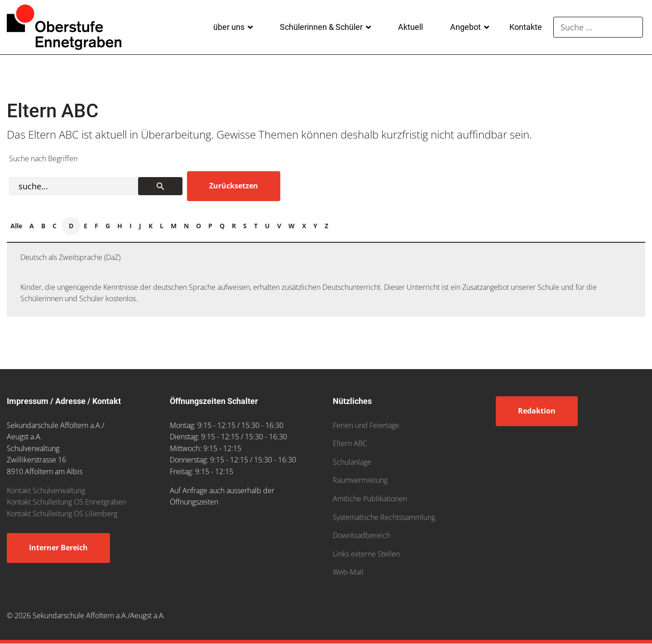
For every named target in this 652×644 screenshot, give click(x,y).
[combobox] (598, 27)
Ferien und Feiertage (366, 425)
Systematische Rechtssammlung (384, 517)
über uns (229, 27)
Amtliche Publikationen (370, 499)
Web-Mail (348, 572)
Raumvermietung (360, 480)
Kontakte (526, 27)
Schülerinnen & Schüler (321, 27)
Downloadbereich (362, 535)
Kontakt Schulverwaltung (46, 490)
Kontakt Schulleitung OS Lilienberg (62, 514)
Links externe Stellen (366, 554)
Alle (16, 226)
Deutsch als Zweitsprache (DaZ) (70, 257)
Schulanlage (352, 462)
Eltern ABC (350, 443)
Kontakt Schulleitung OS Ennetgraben (67, 502)
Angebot (465, 27)
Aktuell (410, 27)
